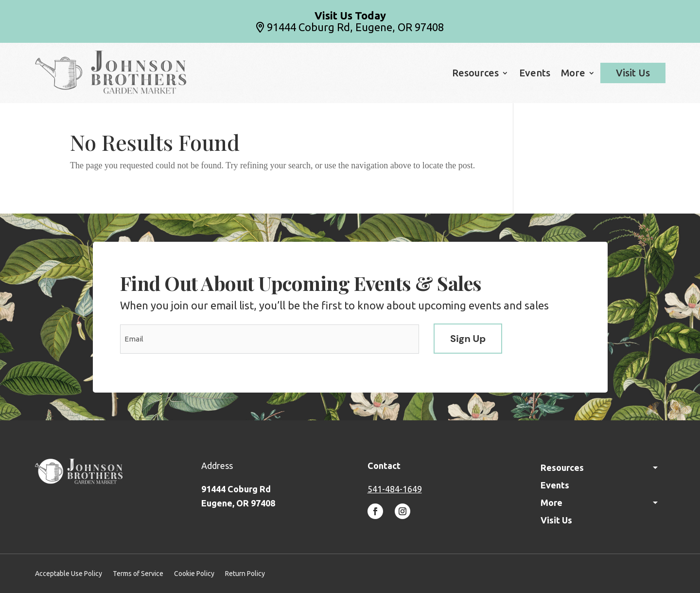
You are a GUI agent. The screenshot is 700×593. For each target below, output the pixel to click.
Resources (475, 74)
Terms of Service (138, 574)
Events (535, 74)
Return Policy (245, 574)
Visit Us (633, 73)
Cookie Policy (194, 574)
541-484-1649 (395, 489)
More (573, 74)
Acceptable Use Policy (69, 574)
